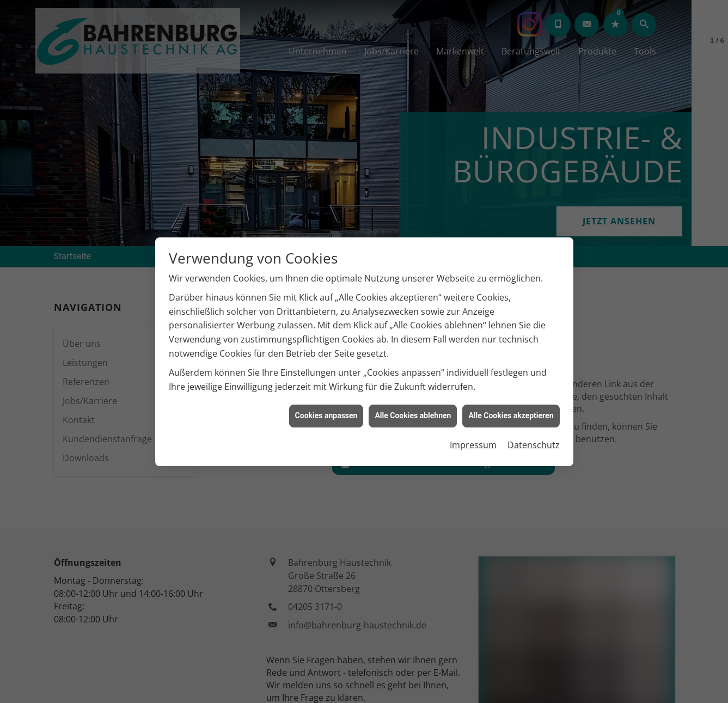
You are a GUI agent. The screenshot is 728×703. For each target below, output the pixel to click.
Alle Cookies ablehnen (413, 396)
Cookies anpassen (326, 396)
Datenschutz (534, 425)
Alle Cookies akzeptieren (511, 396)
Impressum (473, 425)
